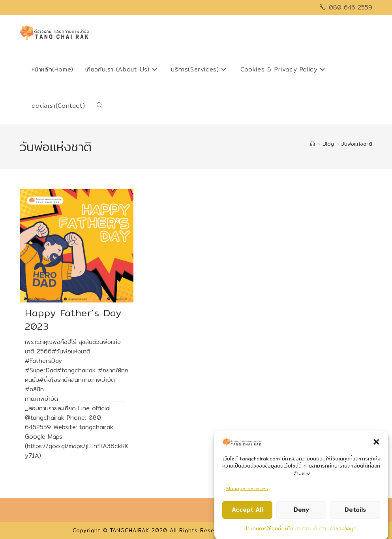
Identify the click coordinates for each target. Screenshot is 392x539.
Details (355, 512)
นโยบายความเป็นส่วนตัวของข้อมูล (321, 530)
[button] (376, 444)
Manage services (247, 490)
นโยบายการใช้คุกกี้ (262, 530)
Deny (301, 512)
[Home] (312, 144)
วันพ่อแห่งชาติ (357, 144)
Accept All (247, 512)
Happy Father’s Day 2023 (73, 319)
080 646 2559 (351, 7)
